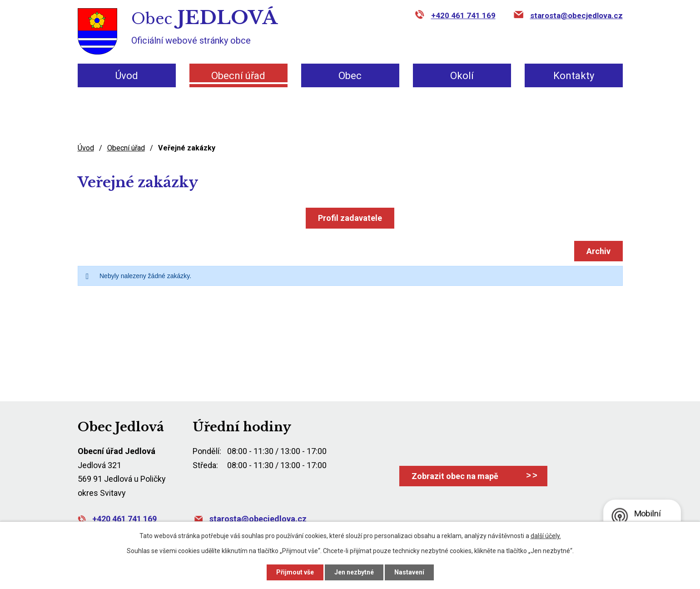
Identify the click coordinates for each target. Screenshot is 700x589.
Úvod (127, 76)
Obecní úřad (238, 76)
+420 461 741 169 (463, 15)
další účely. (546, 536)
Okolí (462, 76)
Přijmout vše (295, 572)
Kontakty (574, 76)
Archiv (598, 251)
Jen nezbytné (354, 572)
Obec (350, 76)
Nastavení (409, 572)
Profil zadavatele (350, 218)
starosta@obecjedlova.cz (576, 15)
